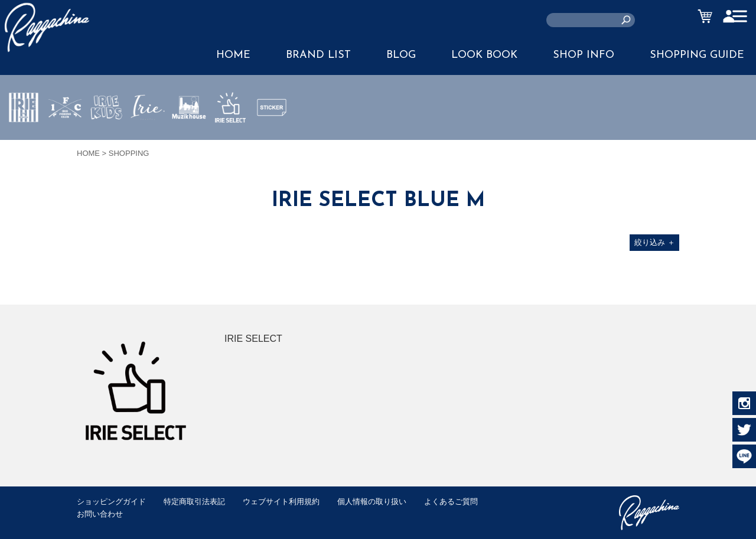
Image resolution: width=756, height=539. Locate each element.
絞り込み (655, 242)
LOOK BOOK (484, 55)
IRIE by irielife (24, 142)
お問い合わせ (100, 514)
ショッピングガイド (111, 502)
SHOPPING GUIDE (697, 55)
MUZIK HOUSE (189, 142)
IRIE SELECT (230, 142)
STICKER (272, 135)
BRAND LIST (318, 55)
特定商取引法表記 (194, 502)
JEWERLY (148, 135)
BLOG (401, 55)
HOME (233, 55)
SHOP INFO (584, 55)
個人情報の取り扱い (372, 502)
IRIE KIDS (107, 142)
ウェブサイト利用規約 (281, 502)
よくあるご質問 (451, 502)
